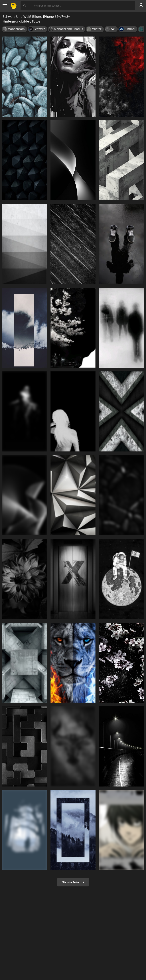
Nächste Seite (73, 882)
